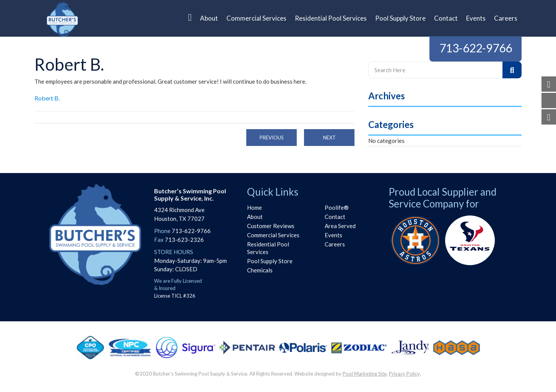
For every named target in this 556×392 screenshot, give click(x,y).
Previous (272, 138)
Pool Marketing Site (365, 374)
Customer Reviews (271, 226)
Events (333, 235)
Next (329, 138)
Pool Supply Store (270, 261)
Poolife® (337, 207)
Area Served (340, 226)
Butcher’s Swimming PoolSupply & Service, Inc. (190, 194)
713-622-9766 (476, 48)
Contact (335, 217)
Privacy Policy (404, 374)
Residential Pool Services (268, 248)
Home (254, 207)
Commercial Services (273, 235)
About (255, 217)
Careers (335, 244)
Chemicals (260, 270)
